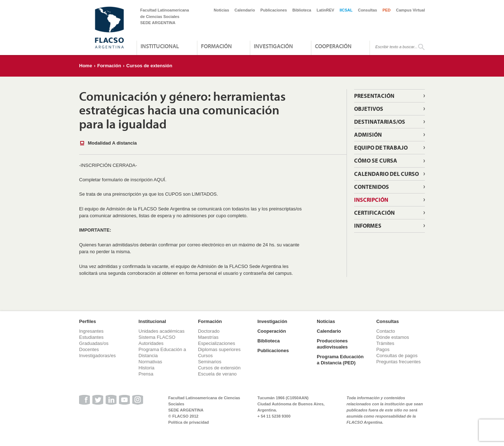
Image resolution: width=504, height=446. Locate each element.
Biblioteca (302, 10)
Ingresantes (91, 331)
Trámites (385, 343)
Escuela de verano (217, 374)
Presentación (374, 96)
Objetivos (369, 109)
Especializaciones (217, 343)
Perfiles (88, 321)
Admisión (368, 135)
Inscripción (371, 200)
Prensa (146, 374)
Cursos (205, 356)
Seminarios (210, 362)
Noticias (222, 10)
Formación (216, 46)
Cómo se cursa (376, 160)
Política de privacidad (189, 422)
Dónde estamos (393, 337)
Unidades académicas (161, 331)
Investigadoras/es (97, 356)
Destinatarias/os (380, 122)
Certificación (374, 213)
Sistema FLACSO (157, 337)
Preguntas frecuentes (399, 362)
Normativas (150, 362)
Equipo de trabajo (381, 147)
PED (387, 10)
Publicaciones (274, 10)
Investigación (273, 46)
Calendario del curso (386, 174)
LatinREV (326, 10)
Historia (146, 368)
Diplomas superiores (219, 349)
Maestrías (208, 337)
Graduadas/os (94, 343)
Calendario (245, 10)
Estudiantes (91, 337)
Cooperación (333, 46)
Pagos (383, 349)
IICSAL (346, 10)
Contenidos (372, 187)
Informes (368, 226)
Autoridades (151, 343)
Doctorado (209, 331)
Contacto (386, 331)
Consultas (368, 10)
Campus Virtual (411, 10)
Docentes (89, 349)
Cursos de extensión (149, 66)
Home (86, 66)
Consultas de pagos (397, 356)
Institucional (160, 46)
